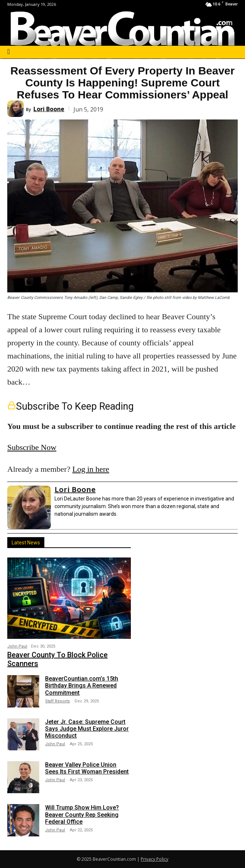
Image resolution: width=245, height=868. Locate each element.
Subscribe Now (32, 447)
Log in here (91, 469)
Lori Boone (49, 109)
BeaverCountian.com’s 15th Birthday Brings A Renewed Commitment (82, 686)
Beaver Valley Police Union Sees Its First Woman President (87, 768)
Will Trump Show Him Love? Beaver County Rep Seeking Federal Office (82, 814)
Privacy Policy (154, 859)
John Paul (17, 646)
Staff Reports (57, 701)
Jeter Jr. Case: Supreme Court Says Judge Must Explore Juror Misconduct (87, 729)
